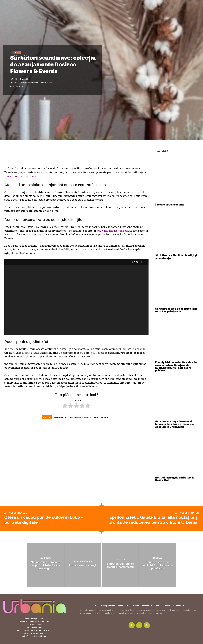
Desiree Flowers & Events (80, 417)
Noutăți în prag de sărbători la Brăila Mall (175, 479)
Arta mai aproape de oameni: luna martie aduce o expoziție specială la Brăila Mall (175, 424)
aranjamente (60, 417)
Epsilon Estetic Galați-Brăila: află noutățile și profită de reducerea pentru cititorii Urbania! (154, 520)
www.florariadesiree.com (20, 176)
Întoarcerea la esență (170, 205)
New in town (45, 558)
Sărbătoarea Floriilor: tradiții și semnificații (176, 257)
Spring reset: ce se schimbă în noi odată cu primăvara (177, 310)
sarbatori (105, 417)
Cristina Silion (25, 79)
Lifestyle (16, 52)
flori (96, 417)
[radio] (65, 406)
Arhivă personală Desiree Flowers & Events (35, 82)
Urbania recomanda (83, 561)
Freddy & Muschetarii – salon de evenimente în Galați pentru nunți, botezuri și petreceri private (176, 366)
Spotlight (120, 560)
